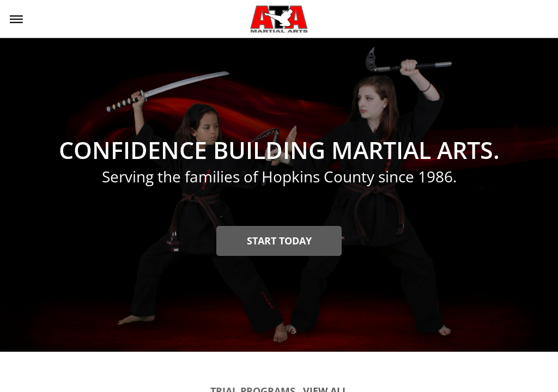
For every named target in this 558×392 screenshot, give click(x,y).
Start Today (279, 241)
